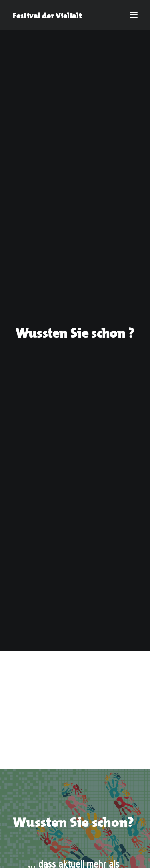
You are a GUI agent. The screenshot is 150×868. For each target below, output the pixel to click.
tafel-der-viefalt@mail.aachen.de (55, 611)
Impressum (45, 715)
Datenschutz (96, 715)
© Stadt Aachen (75, 725)
